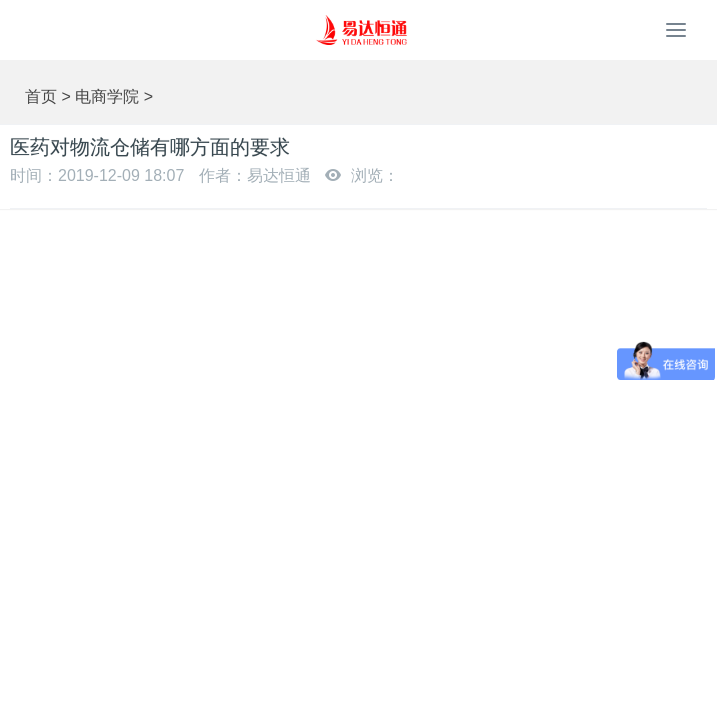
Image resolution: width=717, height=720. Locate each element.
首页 (41, 96)
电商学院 (107, 96)
